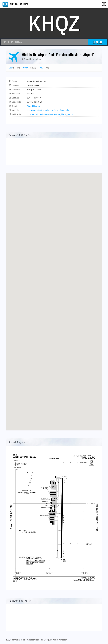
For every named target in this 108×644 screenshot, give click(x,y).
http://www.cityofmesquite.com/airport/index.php (48, 110)
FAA (40, 68)
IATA (11, 68)
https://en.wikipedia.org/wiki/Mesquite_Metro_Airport (50, 114)
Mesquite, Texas (34, 90)
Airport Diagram (34, 106)
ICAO (25, 68)
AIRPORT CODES (15, 4)
